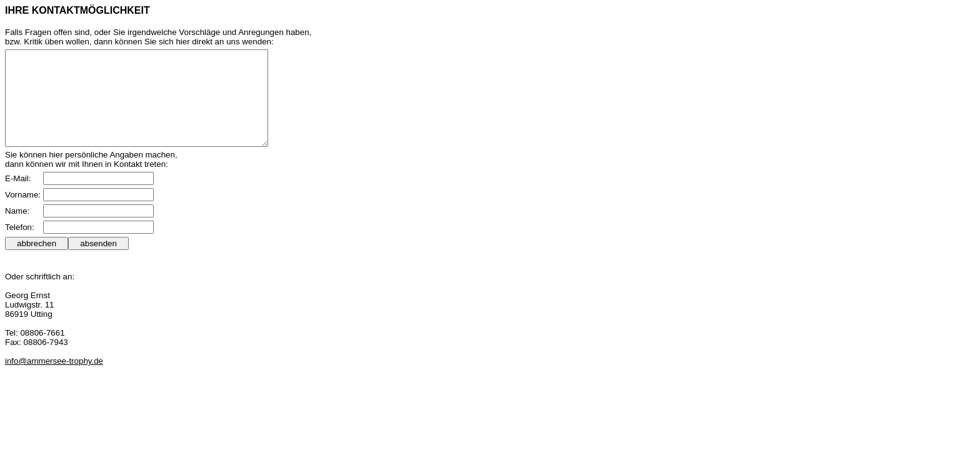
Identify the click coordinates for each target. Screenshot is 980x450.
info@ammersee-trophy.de (54, 380)
